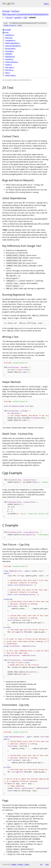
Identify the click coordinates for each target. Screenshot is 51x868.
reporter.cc (9, 59)
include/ (8, 30)
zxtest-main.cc (11, 75)
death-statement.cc (12, 43)
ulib (25, 17)
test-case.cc (10, 67)
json (47, 864)
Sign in (46, 4)
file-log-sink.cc (10, 48)
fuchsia (6, 11)
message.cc (10, 51)
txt (41, 864)
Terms (27, 864)
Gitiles (14, 864)
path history (10, 25)
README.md (10, 57)
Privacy (20, 864)
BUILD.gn (9, 38)
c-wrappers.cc (10, 40)
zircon (9, 17)
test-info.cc (9, 70)
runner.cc (9, 65)
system (18, 17)
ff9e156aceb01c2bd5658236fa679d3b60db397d (25, 14)
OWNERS (9, 54)
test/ (7, 32)
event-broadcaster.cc (13, 46)
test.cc (8, 73)
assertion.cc (10, 35)
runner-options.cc (12, 62)
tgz (20, 25)
